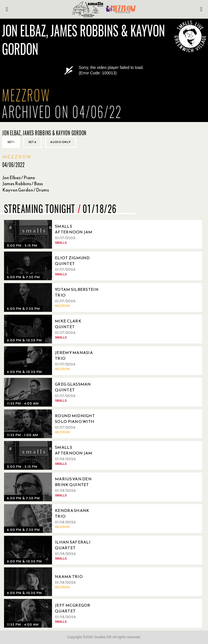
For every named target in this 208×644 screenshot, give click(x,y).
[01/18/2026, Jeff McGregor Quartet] (53, 613)
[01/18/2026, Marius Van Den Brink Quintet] (53, 487)
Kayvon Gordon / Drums (26, 190)
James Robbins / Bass (23, 184)
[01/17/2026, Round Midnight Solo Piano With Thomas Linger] (53, 424)
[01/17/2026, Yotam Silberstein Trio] (53, 297)
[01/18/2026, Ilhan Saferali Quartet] (53, 550)
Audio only (61, 142)
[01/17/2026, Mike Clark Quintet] (53, 329)
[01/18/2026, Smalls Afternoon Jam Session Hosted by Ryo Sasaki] (53, 455)
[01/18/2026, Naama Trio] (53, 582)
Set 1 (11, 142)
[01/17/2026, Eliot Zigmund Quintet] (53, 266)
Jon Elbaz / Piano (19, 178)
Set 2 (32, 142)
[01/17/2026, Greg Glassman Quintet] (53, 392)
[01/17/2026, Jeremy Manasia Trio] (53, 361)
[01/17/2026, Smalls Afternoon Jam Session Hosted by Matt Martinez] (53, 234)
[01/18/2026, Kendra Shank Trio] (53, 519)
